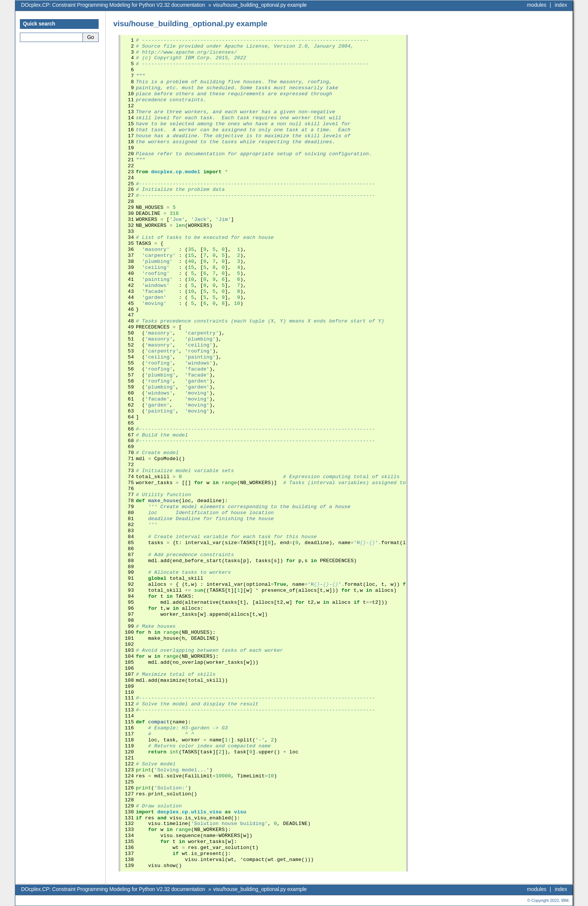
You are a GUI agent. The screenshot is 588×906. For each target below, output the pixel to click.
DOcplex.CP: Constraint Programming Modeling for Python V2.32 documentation (113, 5)
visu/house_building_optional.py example (260, 5)
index (561, 5)
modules (537, 5)
